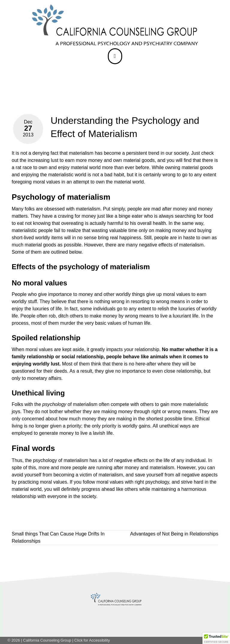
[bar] (115, 56)
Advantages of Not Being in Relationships (174, 534)
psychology (45, 460)
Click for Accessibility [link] (92, 640)
